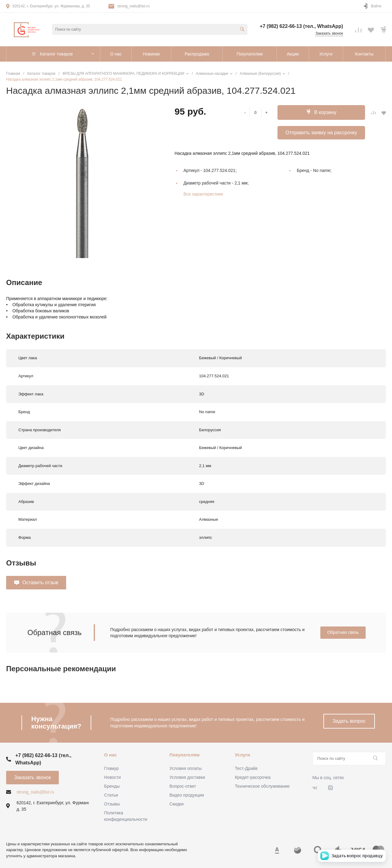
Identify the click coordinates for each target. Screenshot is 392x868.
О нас (111, 755)
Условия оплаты (185, 768)
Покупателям (184, 755)
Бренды (112, 786)
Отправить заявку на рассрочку (321, 133)
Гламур (111, 768)
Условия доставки (187, 777)
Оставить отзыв (40, 582)
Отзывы (112, 804)
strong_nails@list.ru (134, 6)
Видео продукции (187, 795)
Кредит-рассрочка (253, 777)
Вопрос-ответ (183, 786)
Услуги (243, 755)
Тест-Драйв (246, 768)
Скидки (176, 804)
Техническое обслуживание (262, 786)
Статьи (111, 795)
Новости (112, 777)
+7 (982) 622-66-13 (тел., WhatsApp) (301, 26)
